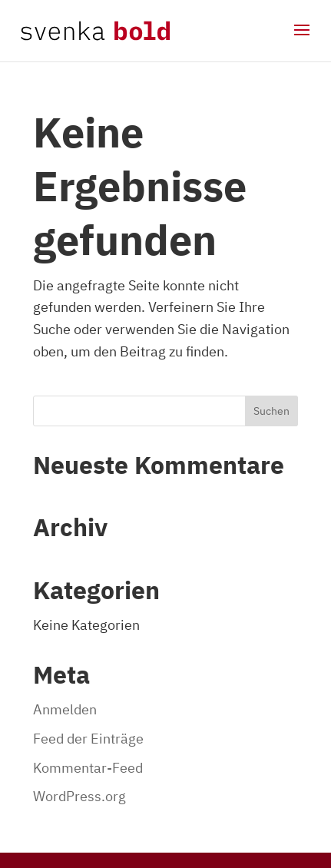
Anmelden (65, 709)
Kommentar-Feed (88, 768)
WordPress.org (79, 796)
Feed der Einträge (88, 739)
